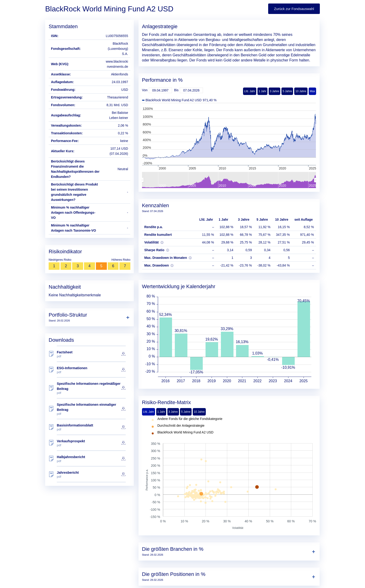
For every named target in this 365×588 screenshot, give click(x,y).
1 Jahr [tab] (161, 412)
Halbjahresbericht (91, 459)
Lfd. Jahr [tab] (149, 412)
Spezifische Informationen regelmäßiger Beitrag (91, 388)
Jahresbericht (91, 475)
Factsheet (91, 354)
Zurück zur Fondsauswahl (294, 9)
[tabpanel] (229, 474)
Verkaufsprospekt (91, 443)
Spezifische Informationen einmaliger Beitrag (91, 409)
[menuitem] (229, 180)
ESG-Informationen (91, 370)
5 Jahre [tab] (186, 412)
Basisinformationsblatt (91, 427)
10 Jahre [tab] (199, 412)
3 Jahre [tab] (173, 412)
